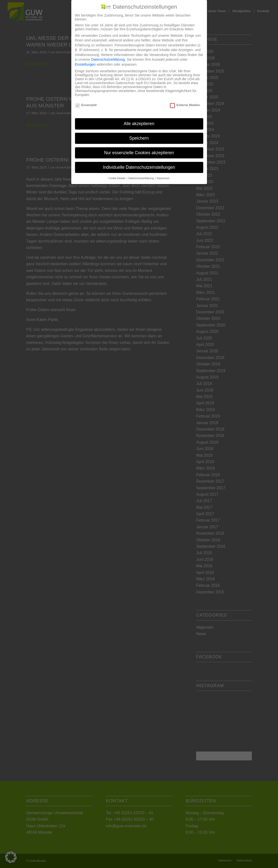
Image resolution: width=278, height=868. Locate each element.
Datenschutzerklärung (108, 59)
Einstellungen (85, 64)
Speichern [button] (139, 138)
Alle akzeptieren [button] (139, 124)
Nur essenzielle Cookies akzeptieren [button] (139, 153)
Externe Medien (185, 105)
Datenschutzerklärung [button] (141, 178)
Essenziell (86, 105)
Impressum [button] (163, 178)
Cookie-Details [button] (117, 178)
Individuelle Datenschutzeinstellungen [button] (139, 167)
